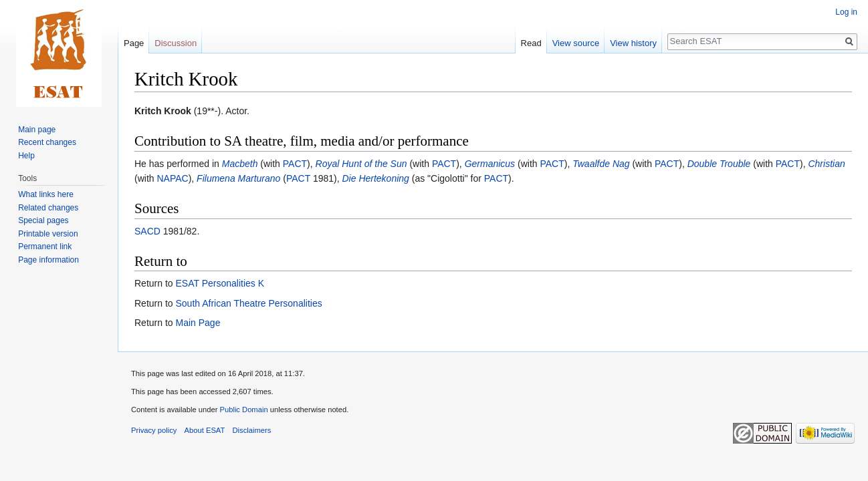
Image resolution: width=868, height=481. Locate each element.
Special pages (43, 220)
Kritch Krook (163, 111)
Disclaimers (252, 430)
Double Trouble (719, 164)
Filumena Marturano (238, 178)
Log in (846, 12)
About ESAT (205, 430)
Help (26, 156)
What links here (46, 194)
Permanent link (45, 247)
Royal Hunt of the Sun (361, 164)
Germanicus (490, 164)
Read (531, 43)
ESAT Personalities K (220, 283)
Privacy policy (154, 430)
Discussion (176, 43)
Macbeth (240, 164)
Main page (37, 130)
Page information (48, 260)
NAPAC (172, 178)
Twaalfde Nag (601, 164)
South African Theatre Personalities (248, 303)
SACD (147, 231)
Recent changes (47, 142)
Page (134, 43)
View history (633, 43)
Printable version (48, 234)
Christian (826, 164)
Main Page (198, 323)
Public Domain (243, 410)
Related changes (48, 208)
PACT (295, 164)
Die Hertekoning (375, 178)
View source (576, 43)
